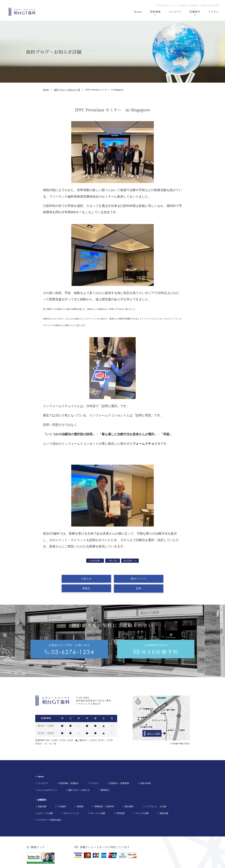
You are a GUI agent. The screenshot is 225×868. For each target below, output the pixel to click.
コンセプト (43, 773)
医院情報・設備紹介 (69, 773)
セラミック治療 (45, 803)
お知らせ (67, 579)
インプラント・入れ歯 (155, 797)
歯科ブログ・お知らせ (79, 780)
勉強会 (128, 579)
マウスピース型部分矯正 (50, 810)
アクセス (94, 773)
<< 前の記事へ (95, 561)
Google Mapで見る (181, 734)
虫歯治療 (42, 797)
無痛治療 (164, 803)
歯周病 (80, 797)
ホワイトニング (71, 803)
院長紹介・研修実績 (119, 773)
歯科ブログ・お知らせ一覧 (67, 90)
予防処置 (120, 803)
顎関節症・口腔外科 (104, 797)
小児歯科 (62, 797)
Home (46, 90)
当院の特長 (145, 773)
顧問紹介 (105, 780)
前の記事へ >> (130, 561)
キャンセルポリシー (47, 780)
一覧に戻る (113, 561)
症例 (158, 579)
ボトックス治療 (98, 803)
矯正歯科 (129, 797)
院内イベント (97, 579)
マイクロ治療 (142, 803)
